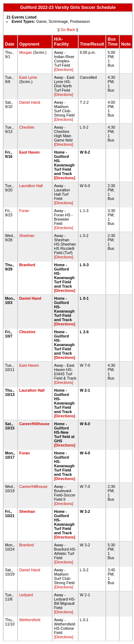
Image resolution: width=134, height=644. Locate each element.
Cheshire (27, 127)
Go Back (68, 30)
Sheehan (27, 236)
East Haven (29, 152)
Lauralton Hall (31, 186)
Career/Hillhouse (34, 424)
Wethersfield (30, 620)
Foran (24, 211)
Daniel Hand (30, 102)
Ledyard (26, 595)
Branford (27, 265)
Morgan (26, 52)
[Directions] (63, 69)
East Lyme (28, 77)
